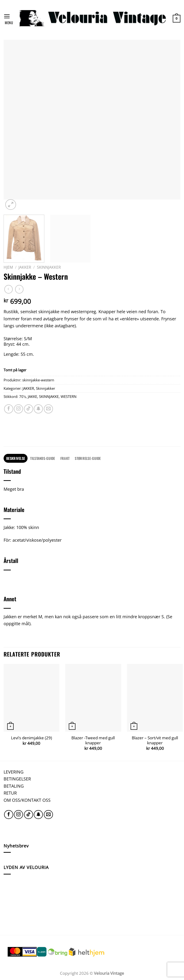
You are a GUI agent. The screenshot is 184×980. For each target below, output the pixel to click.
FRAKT (65, 458)
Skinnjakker (49, 267)
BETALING (14, 786)
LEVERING (14, 772)
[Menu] (8, 19)
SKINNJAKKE (49, 396)
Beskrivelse (16, 458)
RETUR (10, 793)
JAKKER (25, 267)
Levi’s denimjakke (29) (32, 738)
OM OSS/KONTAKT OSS (27, 800)
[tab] (16, 458)
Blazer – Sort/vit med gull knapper (155, 740)
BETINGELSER (17, 779)
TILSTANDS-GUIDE (43, 458)
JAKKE (32, 396)
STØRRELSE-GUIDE (88, 458)
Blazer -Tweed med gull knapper (93, 740)
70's (23, 396)
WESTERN (69, 396)
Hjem (8, 267)
